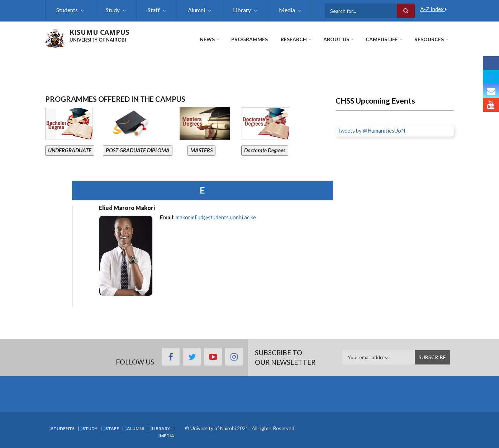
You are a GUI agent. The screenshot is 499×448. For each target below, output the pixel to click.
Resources (429, 39)
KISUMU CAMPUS (99, 32)
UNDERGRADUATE (70, 150)
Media (287, 10)
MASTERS (201, 150)
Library (242, 10)
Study (113, 10)
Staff (154, 10)
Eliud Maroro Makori (127, 208)
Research (294, 39)
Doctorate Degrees (265, 150)
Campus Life (382, 39)
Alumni (196, 10)
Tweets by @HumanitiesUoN (371, 130)
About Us (336, 39)
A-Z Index (433, 9)
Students (67, 10)
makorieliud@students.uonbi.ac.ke (216, 217)
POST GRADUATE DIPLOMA (138, 150)
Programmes (249, 39)
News (207, 39)
